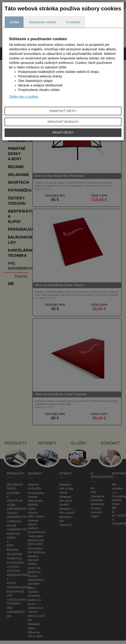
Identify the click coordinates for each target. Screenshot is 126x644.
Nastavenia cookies (43, 22)
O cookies (73, 22)
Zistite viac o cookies (24, 97)
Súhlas (14, 22)
